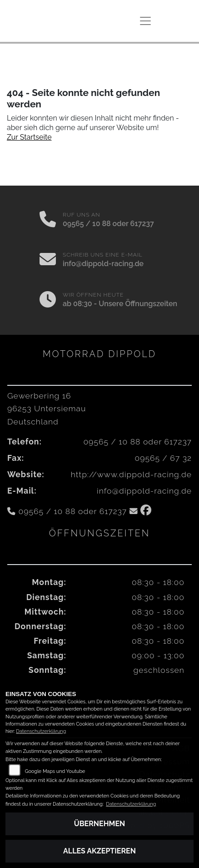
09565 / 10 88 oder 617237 (108, 224)
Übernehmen (100, 824)
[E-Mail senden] (48, 260)
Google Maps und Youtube (55, 771)
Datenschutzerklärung (41, 731)
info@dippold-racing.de (103, 264)
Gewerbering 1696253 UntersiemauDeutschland (47, 408)
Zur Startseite (29, 137)
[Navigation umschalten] (145, 21)
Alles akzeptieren (99, 851)
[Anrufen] (48, 220)
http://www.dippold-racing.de (131, 474)
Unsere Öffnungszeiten (138, 304)
